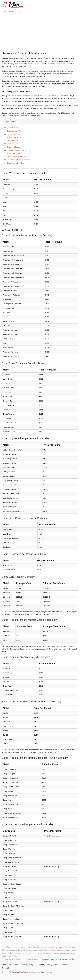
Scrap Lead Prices (13, 141)
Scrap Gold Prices (13, 147)
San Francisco (38, 64)
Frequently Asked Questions (48, 965)
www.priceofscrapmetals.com (25, 972)
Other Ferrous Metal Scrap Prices (19, 160)
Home (4, 11)
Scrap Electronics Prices (15, 163)
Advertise (66, 965)
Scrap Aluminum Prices (15, 131)
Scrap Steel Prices (13, 153)
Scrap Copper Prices (14, 137)
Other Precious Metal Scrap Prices (19, 150)
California (11, 11)
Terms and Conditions (10, 965)
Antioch (68, 64)
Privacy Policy (28, 965)
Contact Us (6, 968)
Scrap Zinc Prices (13, 144)
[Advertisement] (40, 32)
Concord (59, 64)
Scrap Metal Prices (13, 128)
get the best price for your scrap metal (60, 959)
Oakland (20, 64)
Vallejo (15, 67)
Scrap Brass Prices (14, 134)
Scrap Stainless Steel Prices (17, 157)
